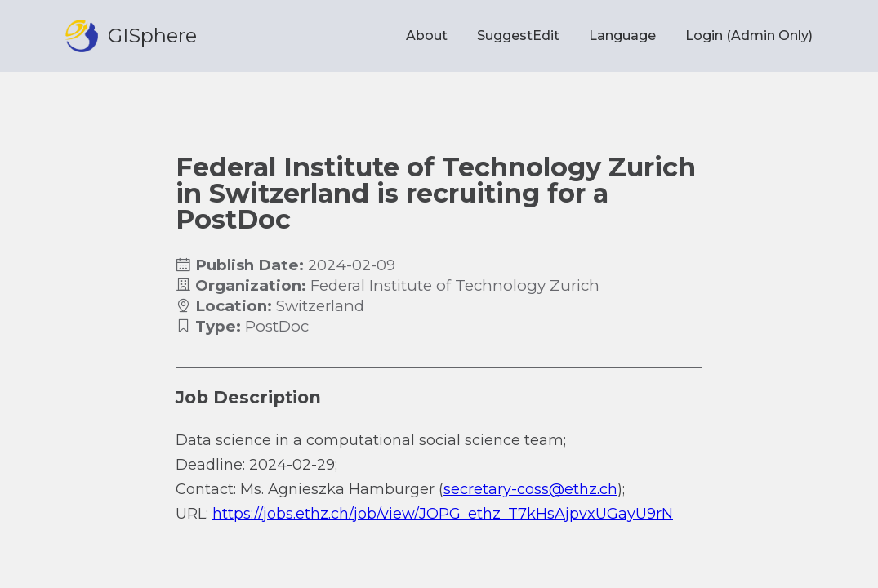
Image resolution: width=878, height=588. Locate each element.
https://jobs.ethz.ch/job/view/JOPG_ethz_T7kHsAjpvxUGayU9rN (443, 514)
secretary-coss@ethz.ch (530, 489)
